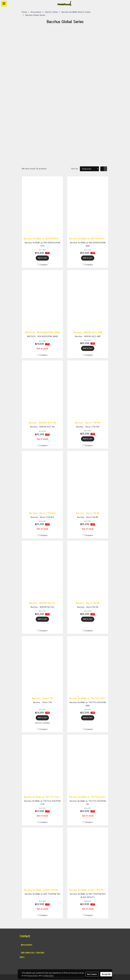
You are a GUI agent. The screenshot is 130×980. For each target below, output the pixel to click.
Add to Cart (42, 258)
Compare (43, 265)
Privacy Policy (32, 975)
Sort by (76, 169)
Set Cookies (92, 974)
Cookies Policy (48, 975)
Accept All (106, 974)
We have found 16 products (34, 169)
